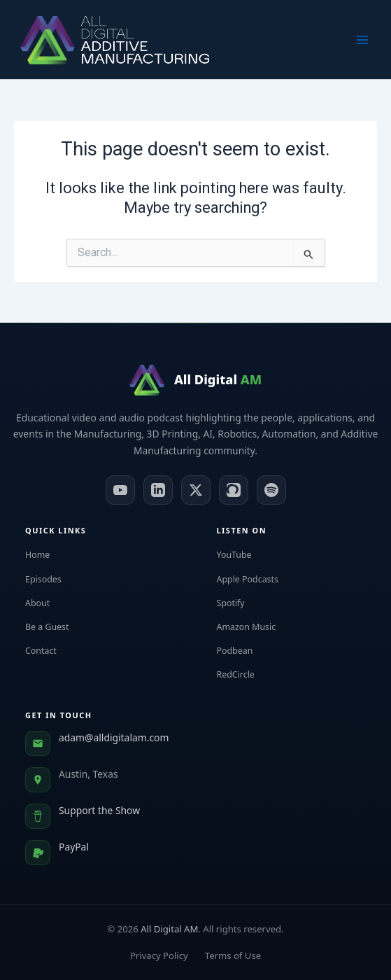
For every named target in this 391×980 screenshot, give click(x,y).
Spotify (239, 603)
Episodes (51, 579)
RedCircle (243, 674)
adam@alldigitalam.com (114, 737)
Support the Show (99, 810)
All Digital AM (169, 929)
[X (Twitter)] (196, 490)
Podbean (243, 651)
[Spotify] (271, 490)
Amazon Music (254, 627)
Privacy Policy (159, 955)
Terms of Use (233, 955)
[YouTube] (120, 490)
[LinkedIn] (158, 490)
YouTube (242, 555)
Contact (49, 651)
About (45, 603)
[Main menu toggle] (362, 40)
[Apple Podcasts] (234, 490)
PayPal (74, 847)
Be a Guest (55, 627)
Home (45, 555)
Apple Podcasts (255, 579)
